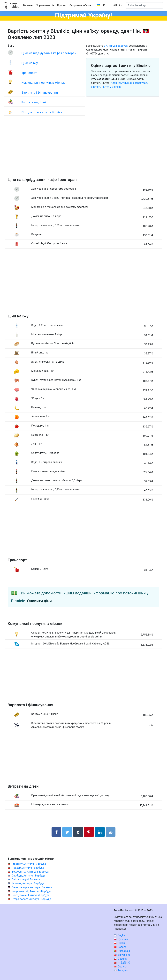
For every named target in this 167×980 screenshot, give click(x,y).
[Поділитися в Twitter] (67, 832)
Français (121, 970)
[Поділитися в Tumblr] (78, 832)
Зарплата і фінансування (40, 93)
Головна (28, 5)
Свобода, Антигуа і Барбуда (28, 876)
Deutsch (121, 967)
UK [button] (101, 5)
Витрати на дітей (34, 102)
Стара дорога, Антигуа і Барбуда (31, 899)
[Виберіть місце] (144, 5)
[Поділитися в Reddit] (111, 832)
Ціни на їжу (30, 63)
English (120, 935)
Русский (121, 939)
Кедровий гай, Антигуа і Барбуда (32, 891)
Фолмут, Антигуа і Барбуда (28, 883)
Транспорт (29, 73)
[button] (117, 5)
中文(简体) (122, 963)
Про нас (62, 5)
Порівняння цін (45, 5)
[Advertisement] (83, 150)
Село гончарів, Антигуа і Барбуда (32, 887)
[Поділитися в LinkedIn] (100, 832)
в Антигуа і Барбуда (116, 46)
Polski (119, 943)
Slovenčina (122, 955)
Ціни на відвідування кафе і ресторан (49, 53)
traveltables (15, 5)
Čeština (120, 959)
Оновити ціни (39, 601)
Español (121, 947)
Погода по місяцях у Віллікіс (42, 112)
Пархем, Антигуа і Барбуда (28, 868)
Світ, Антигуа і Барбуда (26, 879)
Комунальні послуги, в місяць (43, 83)
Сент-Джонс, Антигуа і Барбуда (31, 895)
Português (122, 951)
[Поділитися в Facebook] (56, 832)
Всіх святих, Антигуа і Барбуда (30, 872)
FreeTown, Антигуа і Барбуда (29, 864)
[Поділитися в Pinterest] (89, 832)
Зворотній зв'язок (80, 5)
